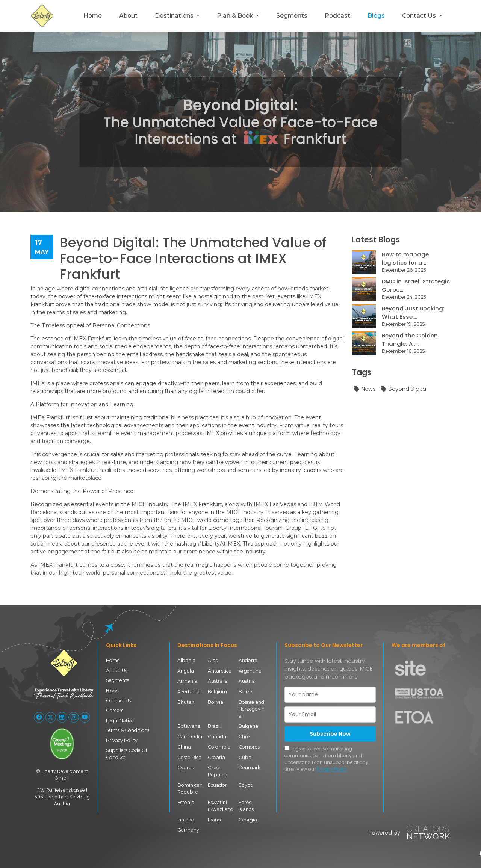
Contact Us (118, 700)
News (364, 389)
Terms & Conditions (127, 730)
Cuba (245, 757)
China (184, 746)
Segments (292, 16)
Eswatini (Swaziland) (221, 805)
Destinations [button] (175, 16)
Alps (213, 660)
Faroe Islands (246, 805)
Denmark (250, 767)
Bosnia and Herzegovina (252, 709)
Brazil (214, 726)
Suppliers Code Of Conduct (126, 753)
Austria (247, 681)
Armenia (187, 681)
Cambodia (190, 736)
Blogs (376, 16)
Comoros (249, 746)
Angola (186, 671)
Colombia (219, 746)
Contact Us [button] (420, 16)
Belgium (217, 691)
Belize (245, 691)
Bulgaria (248, 726)
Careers (115, 710)
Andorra (248, 660)
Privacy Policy (122, 740)
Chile (244, 736)
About (128, 16)
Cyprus (185, 767)
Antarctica (220, 671)
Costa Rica (189, 757)
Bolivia (216, 702)
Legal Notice (120, 720)
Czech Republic (218, 770)
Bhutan (186, 702)
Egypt (246, 784)
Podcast (337, 16)
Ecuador (217, 784)
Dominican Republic (190, 787)
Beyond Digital (403, 389)
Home (93, 16)
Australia (218, 681)
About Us (116, 671)
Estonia (186, 801)
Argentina (250, 671)
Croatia (216, 757)
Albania (186, 660)
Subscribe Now (330, 734)
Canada (217, 736)
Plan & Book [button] (236, 16)
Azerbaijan (190, 691)
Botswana (189, 726)
